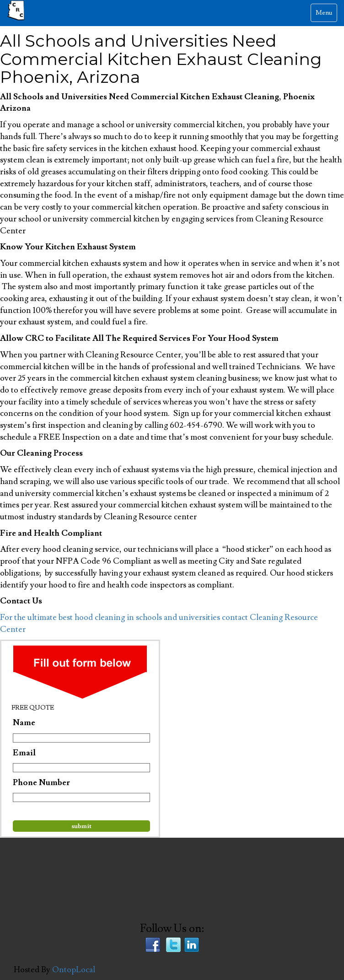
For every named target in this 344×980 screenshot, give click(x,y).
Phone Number (41, 783)
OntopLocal (74, 970)
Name (24, 723)
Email (24, 753)
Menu (326, 15)
